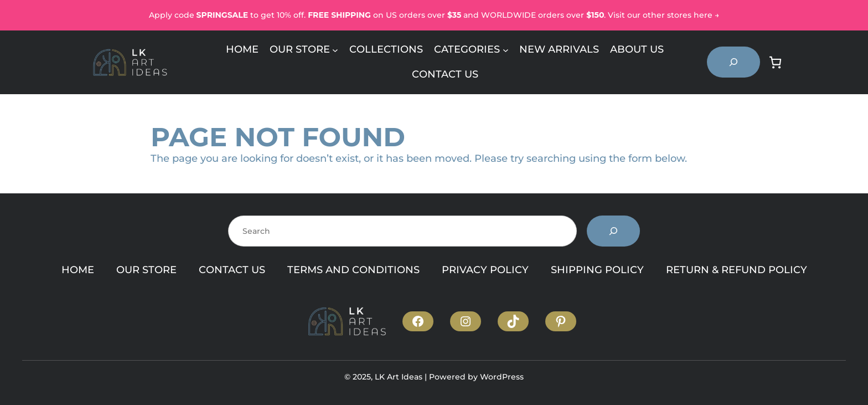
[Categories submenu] (506, 50)
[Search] (613, 231)
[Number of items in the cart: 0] (775, 62)
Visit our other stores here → (663, 15)
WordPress (502, 377)
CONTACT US (232, 270)
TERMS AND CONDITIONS (353, 270)
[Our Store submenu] (335, 50)
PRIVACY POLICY (485, 270)
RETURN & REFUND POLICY (737, 270)
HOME (78, 270)
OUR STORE (146, 270)
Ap (154, 15)
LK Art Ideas (399, 377)
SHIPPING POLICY (597, 270)
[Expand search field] (733, 62)
